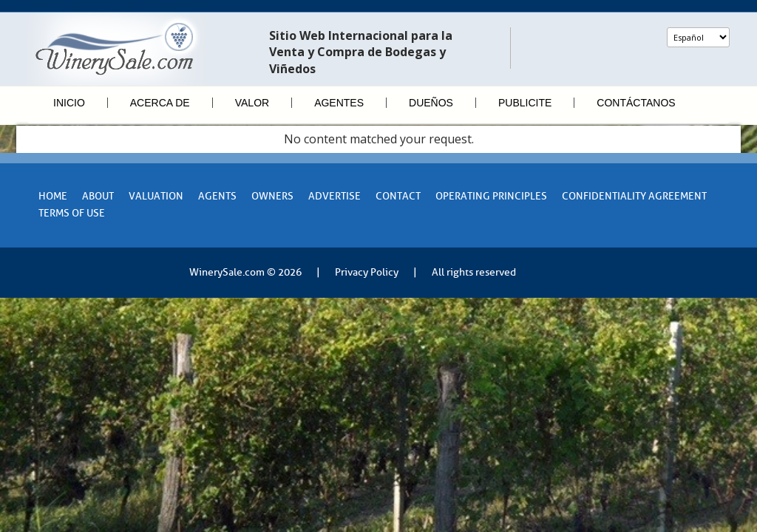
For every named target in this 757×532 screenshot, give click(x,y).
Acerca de (160, 103)
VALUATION (156, 196)
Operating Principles (491, 196)
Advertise (335, 196)
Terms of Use (72, 213)
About (98, 196)
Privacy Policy (367, 272)
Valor (252, 103)
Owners (272, 196)
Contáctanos (636, 103)
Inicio (69, 103)
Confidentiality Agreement (634, 196)
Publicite (525, 103)
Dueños (431, 103)
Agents (217, 196)
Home (53, 196)
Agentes (339, 103)
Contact (398, 196)
